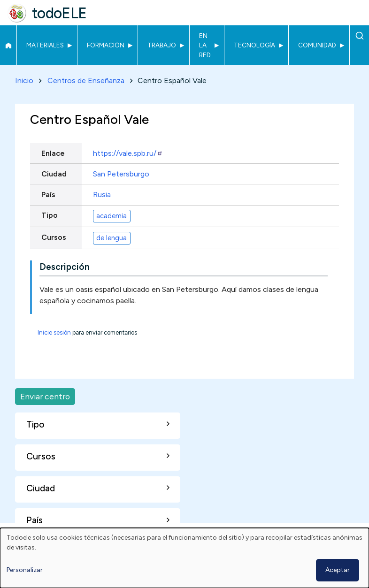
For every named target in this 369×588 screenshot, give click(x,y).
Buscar (359, 36)
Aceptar (338, 570)
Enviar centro (45, 396)
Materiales (45, 45)
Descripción (65, 267)
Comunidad (317, 45)
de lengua (111, 238)
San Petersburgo (121, 174)
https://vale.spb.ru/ (128, 153)
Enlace (53, 153)
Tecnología (254, 45)
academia (111, 216)
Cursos (54, 237)
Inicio (8, 46)
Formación (106, 45)
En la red (205, 45)
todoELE (59, 13)
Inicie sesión (54, 333)
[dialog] (184, 558)
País (48, 195)
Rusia (102, 195)
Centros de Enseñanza (86, 80)
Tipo (50, 215)
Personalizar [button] (25, 570)
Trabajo (162, 45)
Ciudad (54, 174)
